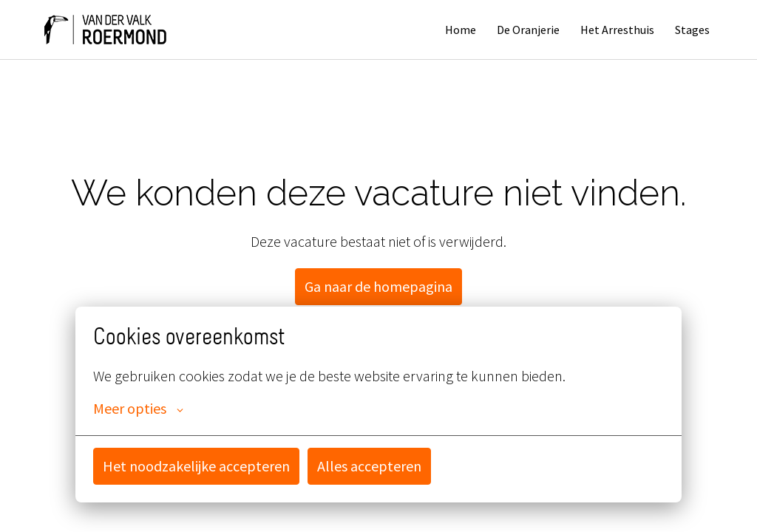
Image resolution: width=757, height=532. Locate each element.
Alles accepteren (369, 466)
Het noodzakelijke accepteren (196, 466)
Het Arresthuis (617, 30)
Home (461, 30)
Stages (692, 30)
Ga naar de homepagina (378, 286)
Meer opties (138, 409)
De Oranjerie (528, 30)
